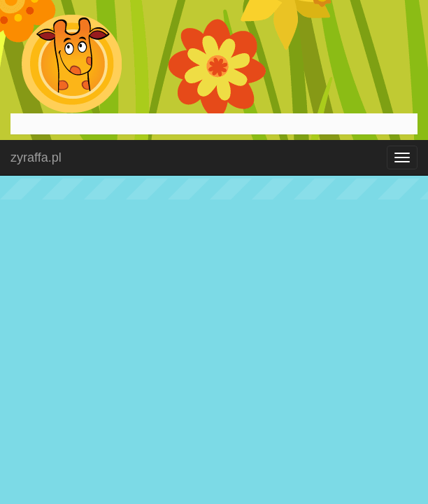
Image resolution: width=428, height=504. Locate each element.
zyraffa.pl (36, 157)
